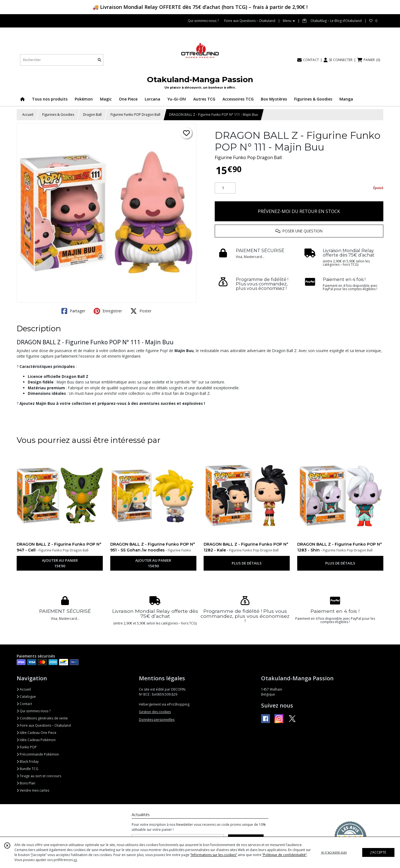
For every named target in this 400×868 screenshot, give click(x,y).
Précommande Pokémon (38, 754)
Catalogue (26, 697)
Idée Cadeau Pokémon (36, 740)
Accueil (28, 115)
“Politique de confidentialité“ (284, 855)
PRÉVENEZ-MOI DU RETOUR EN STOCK (299, 211)
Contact (24, 704)
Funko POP (27, 747)
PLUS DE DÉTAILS (247, 563)
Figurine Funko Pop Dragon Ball (248, 157)
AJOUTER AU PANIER (60, 563)
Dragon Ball (92, 115)
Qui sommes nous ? (34, 711)
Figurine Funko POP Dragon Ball (135, 115)
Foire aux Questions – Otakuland (44, 725)
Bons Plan (26, 783)
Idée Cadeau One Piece (37, 733)
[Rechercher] (99, 60)
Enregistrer (108, 311)
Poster (141, 311)
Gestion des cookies (155, 712)
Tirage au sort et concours (39, 776)
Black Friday (28, 762)
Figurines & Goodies (58, 115)
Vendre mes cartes (33, 790)
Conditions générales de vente (42, 718)
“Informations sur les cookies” (214, 855)
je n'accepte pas (334, 852)
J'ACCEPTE (378, 852)
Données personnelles (157, 720)
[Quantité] (225, 188)
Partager (73, 311)
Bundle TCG (27, 769)
